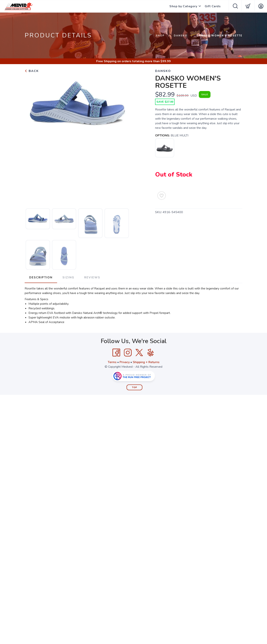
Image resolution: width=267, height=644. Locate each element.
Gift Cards (213, 6)
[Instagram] (128, 353)
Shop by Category (183, 6)
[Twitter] (139, 353)
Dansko (181, 36)
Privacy (125, 362)
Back (32, 71)
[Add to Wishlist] (162, 196)
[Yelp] (151, 353)
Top (135, 387)
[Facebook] (116, 353)
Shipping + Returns (146, 362)
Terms (112, 362)
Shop (160, 36)
